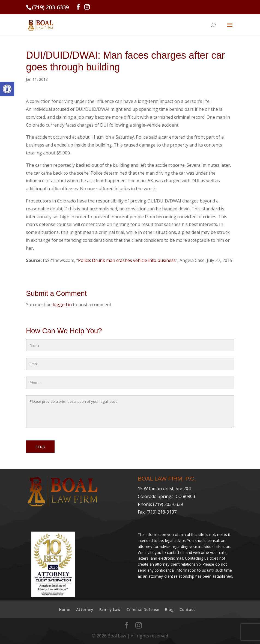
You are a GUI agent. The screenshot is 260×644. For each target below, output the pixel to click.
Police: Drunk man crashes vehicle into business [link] (127, 260)
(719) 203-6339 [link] (50, 7)
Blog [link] (169, 609)
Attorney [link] (85, 609)
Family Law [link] (110, 609)
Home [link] (65, 609)
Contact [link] (187, 609)
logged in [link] (62, 305)
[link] (7, 89)
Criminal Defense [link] (143, 609)
